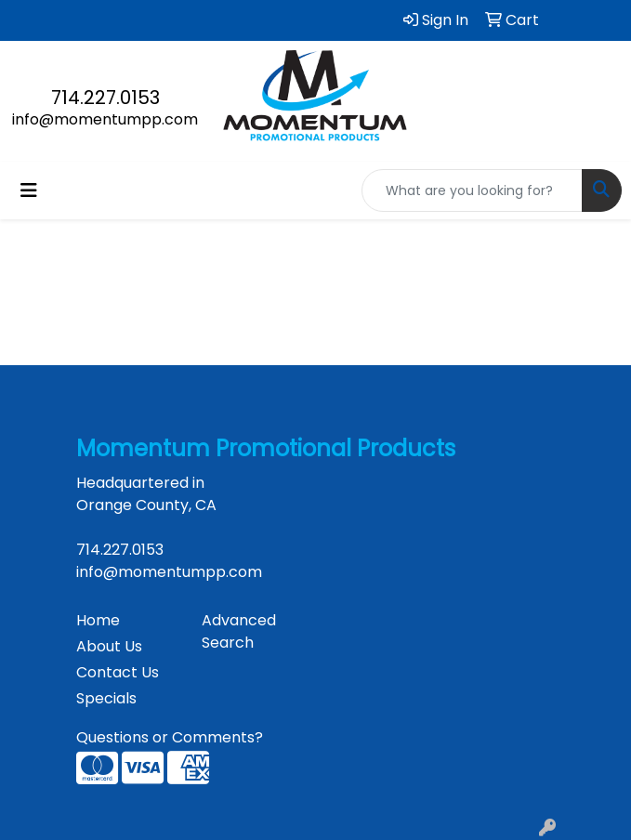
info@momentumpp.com (105, 119)
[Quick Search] (472, 190)
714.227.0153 (105, 98)
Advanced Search (239, 631)
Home (98, 620)
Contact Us (118, 672)
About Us (109, 646)
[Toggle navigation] (29, 190)
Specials (106, 698)
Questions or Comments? (170, 737)
